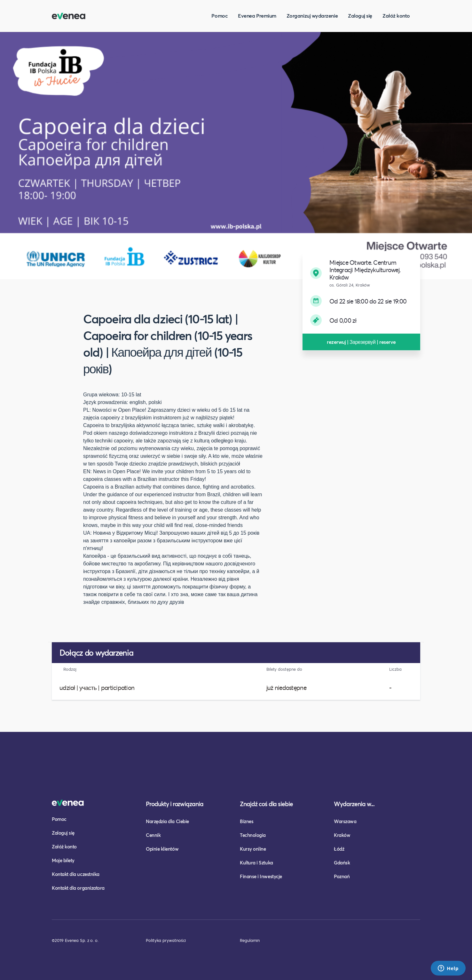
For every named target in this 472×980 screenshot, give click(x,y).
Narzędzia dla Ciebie (167, 821)
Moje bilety (63, 860)
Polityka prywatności (166, 940)
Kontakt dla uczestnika (76, 874)
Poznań (342, 876)
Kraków (342, 835)
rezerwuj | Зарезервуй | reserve (361, 342)
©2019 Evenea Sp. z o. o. (75, 940)
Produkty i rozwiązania (175, 804)
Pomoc (220, 16)
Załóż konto (396, 16)
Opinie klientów (162, 849)
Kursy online (253, 849)
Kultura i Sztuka (256, 863)
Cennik (153, 835)
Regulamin (250, 940)
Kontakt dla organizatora (78, 888)
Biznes (247, 821)
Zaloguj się (360, 16)
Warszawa (345, 821)
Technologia (253, 835)
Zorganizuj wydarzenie (312, 16)
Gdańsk (342, 863)
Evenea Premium (257, 16)
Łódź (339, 849)
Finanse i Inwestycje (261, 876)
